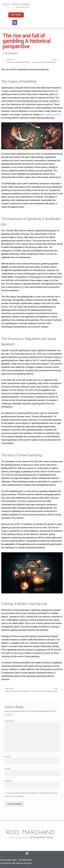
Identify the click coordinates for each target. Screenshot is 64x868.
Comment (10, 721)
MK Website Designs (22, 863)
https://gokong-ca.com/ (50, 114)
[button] (15, 22)
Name (8, 756)
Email (8, 769)
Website (8, 781)
